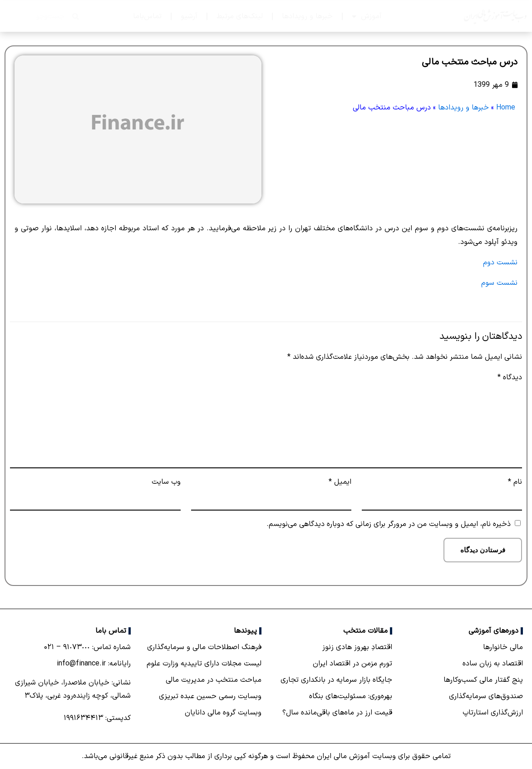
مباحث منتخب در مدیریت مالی (214, 680)
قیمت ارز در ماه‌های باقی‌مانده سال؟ (337, 713)
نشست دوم (500, 263)
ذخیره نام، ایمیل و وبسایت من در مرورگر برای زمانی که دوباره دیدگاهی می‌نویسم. (389, 524)
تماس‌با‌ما (147, 16)
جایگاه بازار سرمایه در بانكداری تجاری (336, 680)
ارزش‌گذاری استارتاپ (493, 713)
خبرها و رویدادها (307, 16)
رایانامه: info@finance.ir (94, 664)
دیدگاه (510, 377)
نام (515, 482)
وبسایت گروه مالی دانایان (223, 713)
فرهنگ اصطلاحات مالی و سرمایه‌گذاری (204, 647)
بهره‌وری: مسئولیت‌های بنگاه (351, 696)
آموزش (367, 16)
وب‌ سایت (166, 482)
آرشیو (189, 16)
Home (506, 108)
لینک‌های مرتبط (240, 16)
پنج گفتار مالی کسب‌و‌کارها (483, 680)
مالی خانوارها (503, 647)
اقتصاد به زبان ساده (493, 664)
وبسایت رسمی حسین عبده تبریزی (210, 696)
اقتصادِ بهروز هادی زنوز (357, 647)
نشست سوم (499, 283)
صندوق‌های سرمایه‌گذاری (486, 696)
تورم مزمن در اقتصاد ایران (352, 664)
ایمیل (340, 482)
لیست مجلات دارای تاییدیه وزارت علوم (204, 664)
